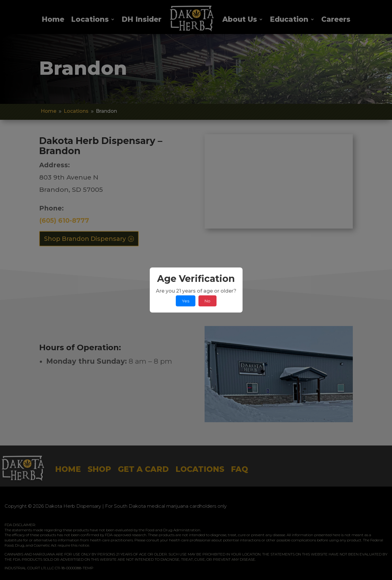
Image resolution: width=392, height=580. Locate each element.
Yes (186, 301)
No (207, 301)
